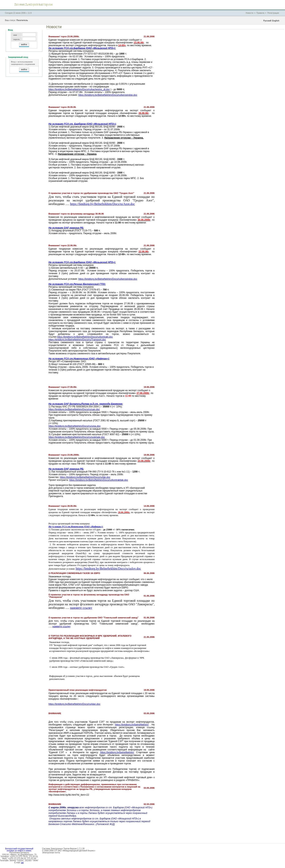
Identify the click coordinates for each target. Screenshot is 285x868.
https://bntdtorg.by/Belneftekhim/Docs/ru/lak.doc (85, 477)
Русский (267, 21)
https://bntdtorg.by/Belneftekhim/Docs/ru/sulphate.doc (77, 437)
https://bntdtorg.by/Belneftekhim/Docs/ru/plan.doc (74, 704)
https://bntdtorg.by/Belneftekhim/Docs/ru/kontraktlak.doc (98, 480)
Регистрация (273, 13)
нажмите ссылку (81, 608)
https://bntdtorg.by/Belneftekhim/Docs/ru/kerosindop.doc (108, 95)
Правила (260, 13)
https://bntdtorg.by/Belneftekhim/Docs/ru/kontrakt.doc (85, 337)
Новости (249, 13)
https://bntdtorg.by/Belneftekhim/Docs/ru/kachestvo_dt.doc (79, 89)
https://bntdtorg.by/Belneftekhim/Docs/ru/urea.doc (75, 426)
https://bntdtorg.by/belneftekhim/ (132, 725)
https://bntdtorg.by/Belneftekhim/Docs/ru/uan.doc (74, 409)
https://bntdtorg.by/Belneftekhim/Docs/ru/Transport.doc (77, 340)
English (276, 21)
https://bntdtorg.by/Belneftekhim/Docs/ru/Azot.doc (103, 204)
